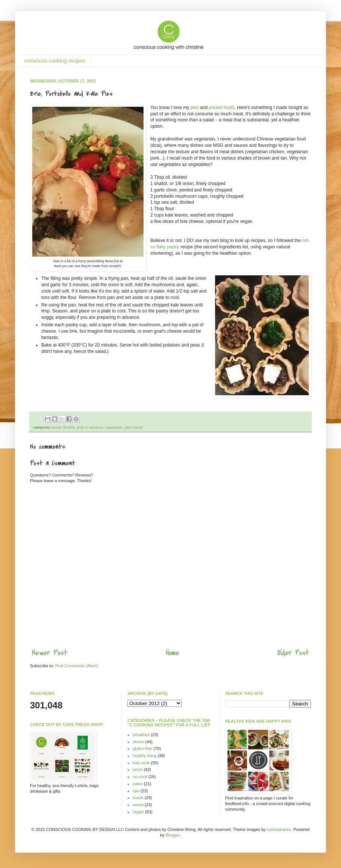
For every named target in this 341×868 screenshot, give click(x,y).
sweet (138, 805)
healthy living (145, 756)
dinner (56, 427)
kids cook (141, 763)
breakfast (141, 735)
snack (138, 798)
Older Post (293, 653)
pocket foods (222, 108)
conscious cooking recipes (55, 61)
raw (136, 791)
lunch (138, 769)
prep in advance (90, 427)
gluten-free (143, 748)
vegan (138, 812)
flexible (69, 427)
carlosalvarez (279, 829)
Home (173, 653)
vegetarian (114, 427)
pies (194, 108)
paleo (138, 784)
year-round (133, 427)
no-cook (140, 777)
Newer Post (50, 653)
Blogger (173, 835)
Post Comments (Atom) (76, 666)
